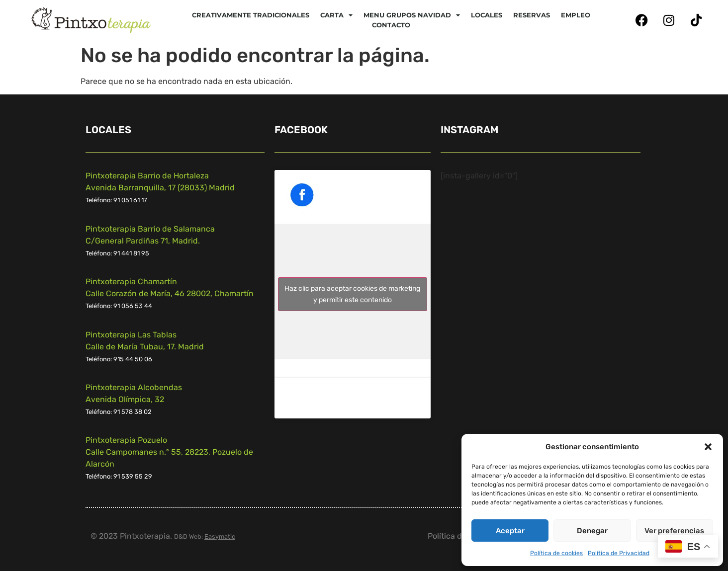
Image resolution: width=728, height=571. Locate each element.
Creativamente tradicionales (251, 15)
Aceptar (510, 531)
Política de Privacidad (619, 553)
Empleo (576, 15)
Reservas (532, 15)
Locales (487, 15)
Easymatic (220, 536)
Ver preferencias (674, 531)
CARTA (336, 15)
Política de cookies (556, 553)
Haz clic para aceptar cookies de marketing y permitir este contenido (352, 294)
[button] (708, 447)
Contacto (391, 25)
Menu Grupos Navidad (412, 15)
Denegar (592, 531)
